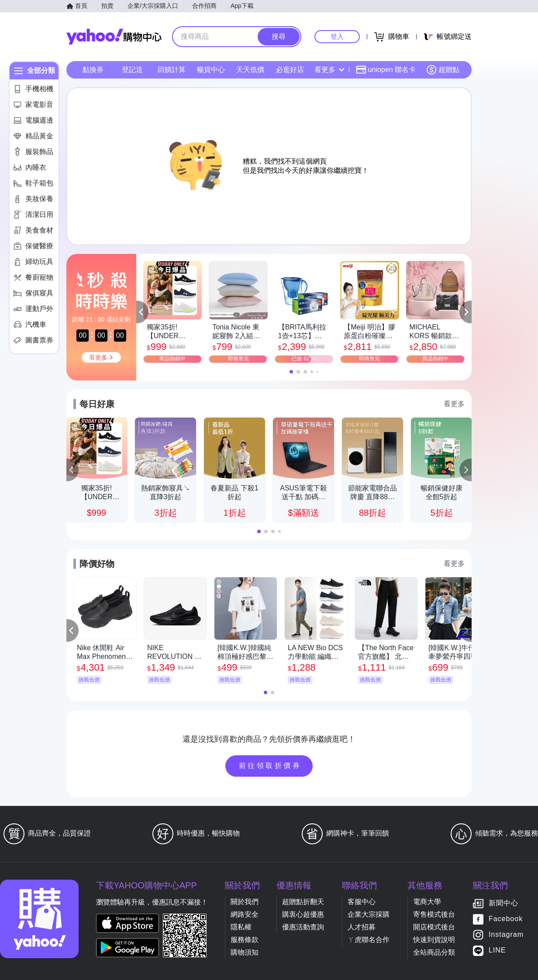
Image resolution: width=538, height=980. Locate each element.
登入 (337, 36)
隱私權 (241, 927)
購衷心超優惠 (303, 914)
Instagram (506, 935)
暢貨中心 (211, 70)
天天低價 (250, 70)
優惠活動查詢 (303, 927)
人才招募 (362, 927)
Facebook (506, 919)
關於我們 (245, 902)
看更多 (329, 70)
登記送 (132, 70)
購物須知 (245, 952)
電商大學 (427, 902)
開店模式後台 (434, 927)
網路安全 (245, 914)
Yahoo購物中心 (114, 37)
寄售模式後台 (434, 914)
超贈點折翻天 (303, 902)
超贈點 (443, 70)
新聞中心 (504, 903)
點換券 (93, 70)
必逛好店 (290, 70)
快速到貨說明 (434, 940)
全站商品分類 (434, 952)
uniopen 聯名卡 (386, 70)
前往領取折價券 (270, 766)
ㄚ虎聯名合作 (369, 940)
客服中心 (362, 902)
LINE (497, 951)
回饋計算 (172, 70)
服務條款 (245, 940)
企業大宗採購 (369, 914)
